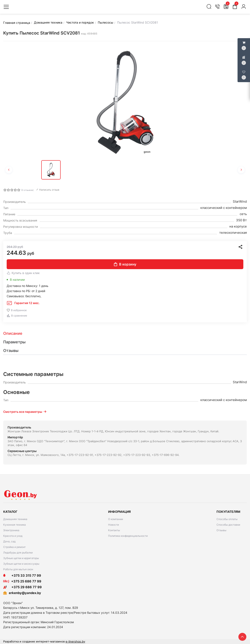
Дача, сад (9, 541)
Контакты (114, 530)
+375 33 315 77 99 (22, 575)
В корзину (125, 264)
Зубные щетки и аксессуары (21, 564)
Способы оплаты (227, 519)
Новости (113, 525)
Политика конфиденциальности (128, 536)
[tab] (125, 333)
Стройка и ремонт (14, 547)
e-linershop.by (75, 641)
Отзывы (221, 530)
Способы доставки (228, 525)
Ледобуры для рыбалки (18, 553)
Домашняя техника (15, 519)
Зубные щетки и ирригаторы (21, 558)
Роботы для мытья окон (18, 569)
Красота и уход (13, 536)
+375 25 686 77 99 (26, 581)
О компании (116, 519)
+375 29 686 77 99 (22, 587)
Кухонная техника (15, 525)
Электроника (11, 530)
